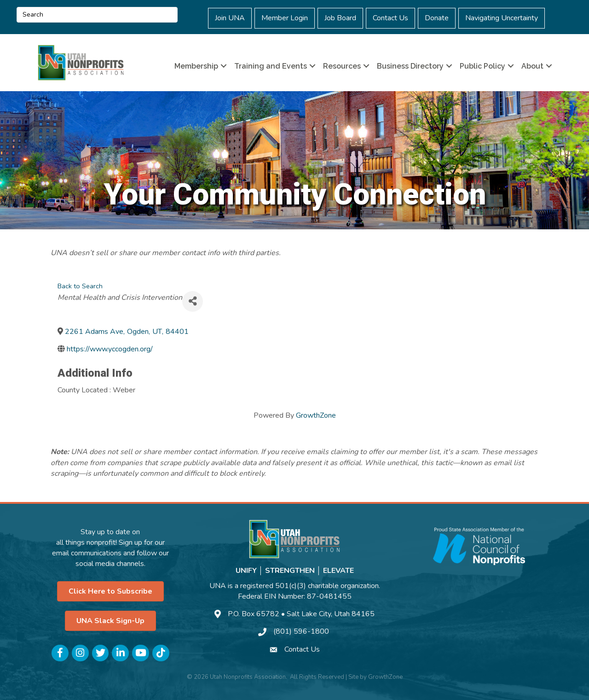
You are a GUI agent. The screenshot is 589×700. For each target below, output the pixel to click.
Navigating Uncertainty (502, 18)
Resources (342, 66)
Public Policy (482, 66)
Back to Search (80, 286)
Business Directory (410, 66)
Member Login (285, 18)
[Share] (193, 301)
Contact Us (390, 18)
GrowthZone (316, 415)
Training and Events (271, 66)
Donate (437, 18)
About (532, 66)
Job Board (340, 18)
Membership (196, 66)
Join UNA (230, 18)
